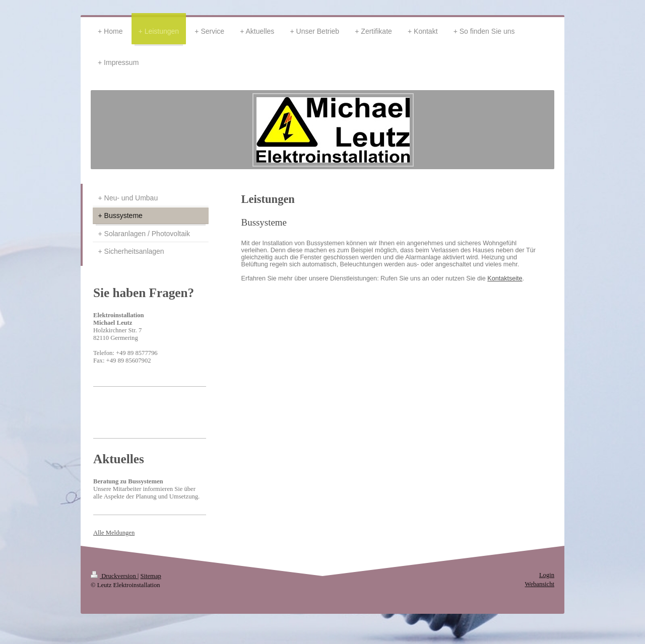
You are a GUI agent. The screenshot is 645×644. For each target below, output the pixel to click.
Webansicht (540, 584)
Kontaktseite (505, 278)
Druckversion (114, 576)
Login (547, 575)
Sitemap (151, 576)
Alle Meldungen (114, 533)
